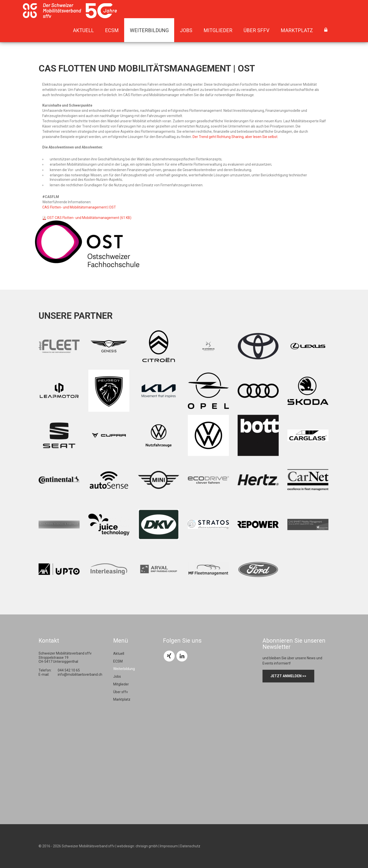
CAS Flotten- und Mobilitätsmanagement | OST (79, 207)
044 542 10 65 (69, 670)
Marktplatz (297, 30)
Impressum (169, 846)
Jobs (186, 30)
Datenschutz (190, 846)
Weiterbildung (149, 30)
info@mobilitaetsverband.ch (80, 674)
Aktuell (83, 30)
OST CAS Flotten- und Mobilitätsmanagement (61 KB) (89, 218)
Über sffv (257, 30)
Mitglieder (218, 30)
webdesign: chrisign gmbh (137, 846)
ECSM (112, 30)
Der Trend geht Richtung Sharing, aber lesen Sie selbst (235, 137)
